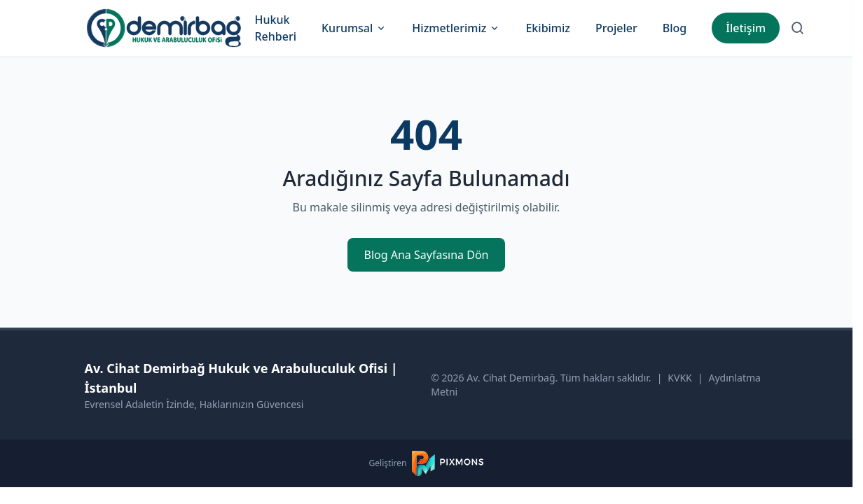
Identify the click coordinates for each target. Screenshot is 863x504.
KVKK (679, 378)
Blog (675, 28)
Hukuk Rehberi (275, 28)
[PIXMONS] (448, 463)
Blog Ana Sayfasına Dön (427, 255)
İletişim (746, 28)
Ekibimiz (548, 28)
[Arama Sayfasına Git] (798, 28)
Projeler (616, 28)
